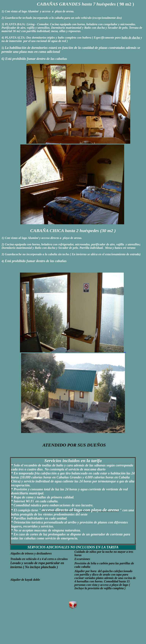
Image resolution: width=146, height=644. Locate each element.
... (73, 351)
